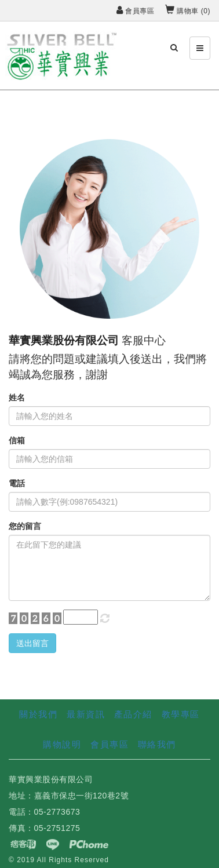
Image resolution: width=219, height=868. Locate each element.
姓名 (17, 397)
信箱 (17, 440)
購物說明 (62, 744)
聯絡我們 (157, 744)
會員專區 (135, 11)
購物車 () (188, 11)
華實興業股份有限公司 (64, 340)
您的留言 (25, 526)
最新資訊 (86, 714)
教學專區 (181, 714)
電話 (17, 483)
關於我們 (38, 714)
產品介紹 (133, 714)
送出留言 (32, 643)
